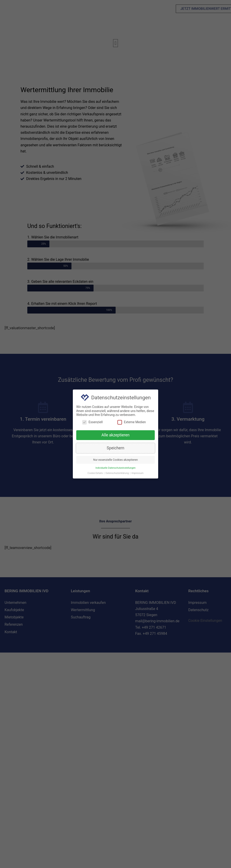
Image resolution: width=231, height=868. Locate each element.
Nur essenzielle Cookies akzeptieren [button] (115, 461)
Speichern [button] (115, 449)
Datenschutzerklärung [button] (118, 474)
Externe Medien (132, 423)
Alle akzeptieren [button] (116, 436)
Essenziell (92, 423)
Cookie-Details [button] (96, 474)
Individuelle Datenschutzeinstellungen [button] (115, 469)
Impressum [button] (138, 474)
